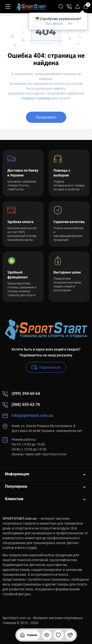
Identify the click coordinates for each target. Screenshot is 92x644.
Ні (70, 24)
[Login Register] (78, 7)
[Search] (61, 7)
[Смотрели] (47, 635)
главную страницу (36, 98)
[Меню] (8, 7)
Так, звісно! (54, 24)
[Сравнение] (70, 635)
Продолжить (46, 117)
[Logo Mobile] (31, 7)
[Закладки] (58, 635)
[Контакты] (69, 7)
